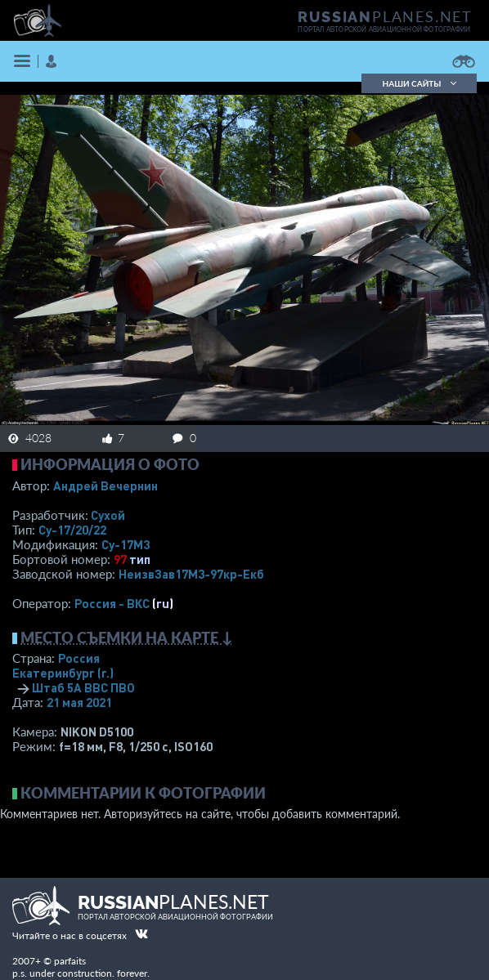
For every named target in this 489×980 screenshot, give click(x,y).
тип (140, 559)
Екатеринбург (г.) (63, 673)
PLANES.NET (385, 16)
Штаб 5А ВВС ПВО (83, 687)
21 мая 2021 (79, 702)
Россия (79, 658)
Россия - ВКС (112, 603)
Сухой (108, 515)
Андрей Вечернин (105, 486)
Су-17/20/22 (72, 530)
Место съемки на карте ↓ (127, 638)
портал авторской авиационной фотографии (384, 29)
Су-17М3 (126, 544)
